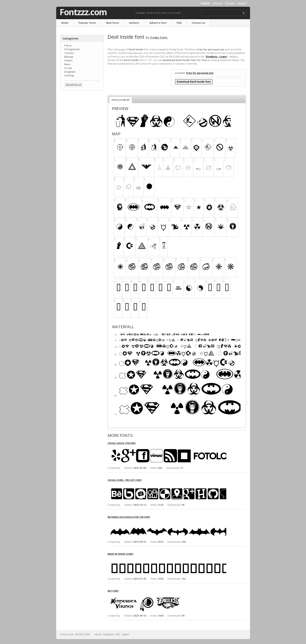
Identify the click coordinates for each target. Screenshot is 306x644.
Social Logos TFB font (122, 443)
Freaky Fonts (159, 37)
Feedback (109, 634)
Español (242, 3)
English (205, 3)
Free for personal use (200, 73)
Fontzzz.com (83, 12)
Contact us (198, 23)
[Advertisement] (82, 157)
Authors (134, 23)
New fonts (113, 23)
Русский (230, 3)
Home (65, 23)
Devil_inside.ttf (121, 100)
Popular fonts (87, 23)
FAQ (179, 23)
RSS (118, 634)
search (244, 13)
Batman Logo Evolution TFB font (129, 517)
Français (217, 3)
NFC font (113, 591)
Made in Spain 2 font (121, 554)
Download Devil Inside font (194, 82)
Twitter (125, 634)
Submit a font (158, 23)
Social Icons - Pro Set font (125, 480)
